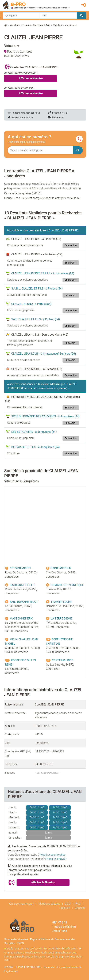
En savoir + (71, 245)
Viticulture (15, 25)
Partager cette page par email (24, 113)
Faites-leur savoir (56, 859)
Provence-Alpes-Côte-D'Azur (36, 25)
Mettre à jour (56, 117)
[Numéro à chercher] (40, 150)
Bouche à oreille (57, 113)
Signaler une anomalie (20, 117)
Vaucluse (58, 25)
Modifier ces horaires (53, 855)
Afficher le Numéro (31, 78)
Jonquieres (71, 25)
